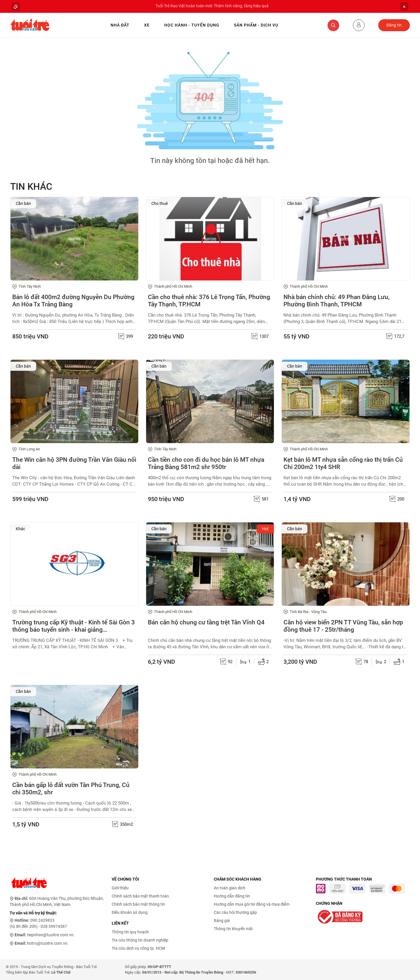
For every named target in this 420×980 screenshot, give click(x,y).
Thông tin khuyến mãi (233, 929)
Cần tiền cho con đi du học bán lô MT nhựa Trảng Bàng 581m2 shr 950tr (206, 463)
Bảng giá (222, 921)
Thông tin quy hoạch (130, 932)
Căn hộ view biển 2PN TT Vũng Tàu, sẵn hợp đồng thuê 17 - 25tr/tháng (343, 626)
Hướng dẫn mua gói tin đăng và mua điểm (252, 904)
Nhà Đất (120, 25)
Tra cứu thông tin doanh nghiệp (140, 940)
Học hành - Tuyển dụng (192, 25)
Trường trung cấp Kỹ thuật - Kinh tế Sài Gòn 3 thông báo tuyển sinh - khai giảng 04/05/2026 (73, 626)
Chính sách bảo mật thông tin (138, 904)
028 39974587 (54, 926)
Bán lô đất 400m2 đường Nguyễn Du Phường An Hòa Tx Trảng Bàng (73, 301)
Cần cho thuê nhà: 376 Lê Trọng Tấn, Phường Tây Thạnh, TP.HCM (209, 301)
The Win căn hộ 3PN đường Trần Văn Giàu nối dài (74, 463)
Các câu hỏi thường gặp (235, 912)
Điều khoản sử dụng (130, 912)
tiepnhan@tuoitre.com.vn (50, 935)
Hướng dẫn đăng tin (232, 896)
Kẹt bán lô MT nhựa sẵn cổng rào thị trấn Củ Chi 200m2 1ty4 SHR (343, 463)
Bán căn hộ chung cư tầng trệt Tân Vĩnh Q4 (206, 622)
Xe (147, 25)
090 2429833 (42, 920)
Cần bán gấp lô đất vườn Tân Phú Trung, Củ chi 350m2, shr (71, 789)
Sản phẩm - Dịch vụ (256, 25)
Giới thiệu (120, 888)
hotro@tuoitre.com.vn (47, 943)
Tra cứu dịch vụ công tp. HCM (138, 948)
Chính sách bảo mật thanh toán (140, 896)
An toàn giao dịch (230, 888)
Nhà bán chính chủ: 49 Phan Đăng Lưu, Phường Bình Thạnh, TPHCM (337, 301)
